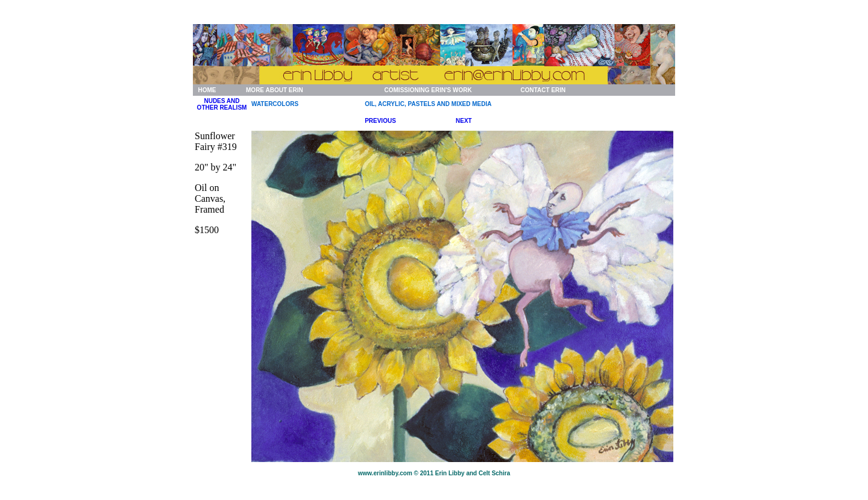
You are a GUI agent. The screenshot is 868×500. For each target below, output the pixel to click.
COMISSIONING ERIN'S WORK (428, 90)
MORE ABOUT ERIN (275, 90)
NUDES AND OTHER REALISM (222, 104)
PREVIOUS (380, 121)
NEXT (464, 121)
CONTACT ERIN (543, 90)
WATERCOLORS (275, 104)
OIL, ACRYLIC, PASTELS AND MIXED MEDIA (428, 104)
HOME (207, 90)
